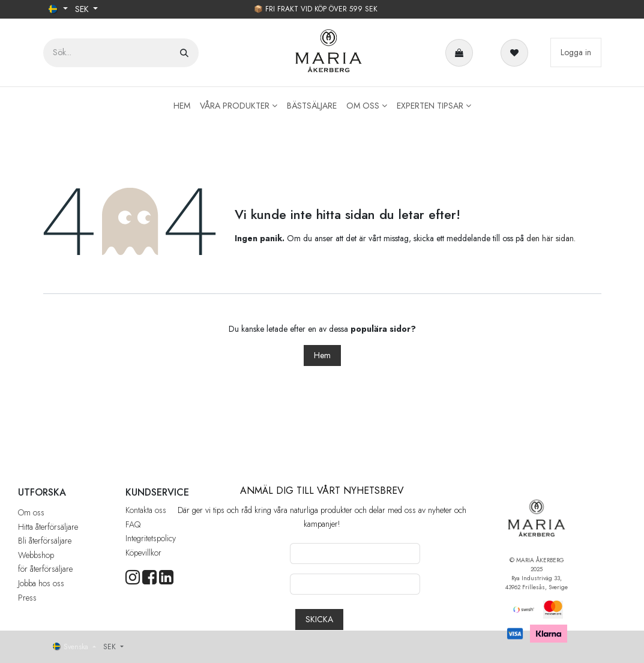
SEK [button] (83, 9)
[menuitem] (182, 106)
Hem (322, 355)
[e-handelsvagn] (462, 53)
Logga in (576, 52)
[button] (319, 619)
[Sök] (184, 53)
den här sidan (550, 238)
